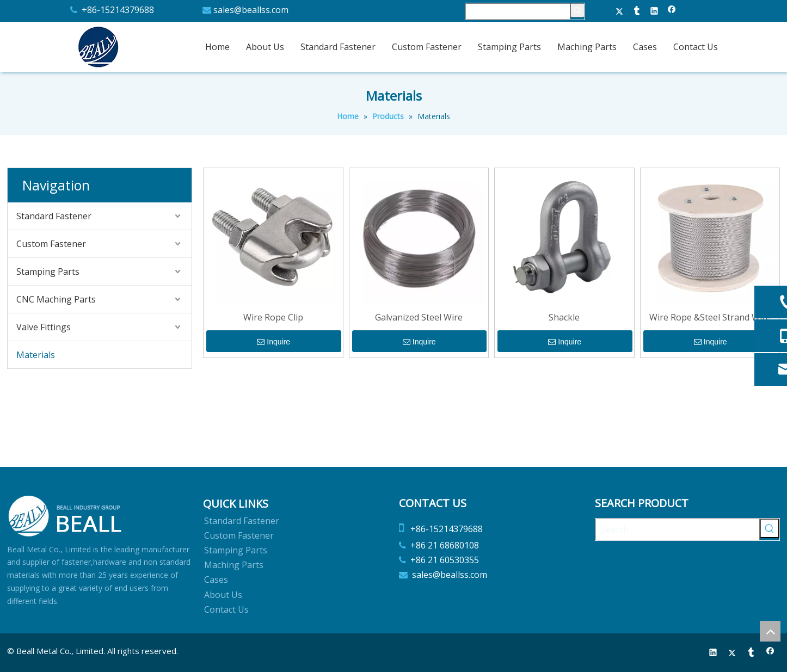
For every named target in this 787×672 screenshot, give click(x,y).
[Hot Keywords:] (577, 10)
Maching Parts (234, 565)
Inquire (273, 342)
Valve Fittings (44, 327)
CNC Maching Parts (56, 299)
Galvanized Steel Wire (419, 317)
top (770, 631)
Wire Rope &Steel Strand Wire (710, 317)
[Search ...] (678, 529)
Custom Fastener (51, 244)
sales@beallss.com (251, 10)
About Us (223, 595)
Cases (216, 579)
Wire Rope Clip (273, 317)
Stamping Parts (48, 272)
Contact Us (226, 609)
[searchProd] (518, 11)
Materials (36, 355)
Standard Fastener (54, 216)
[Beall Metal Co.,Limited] (66, 516)
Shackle (564, 317)
